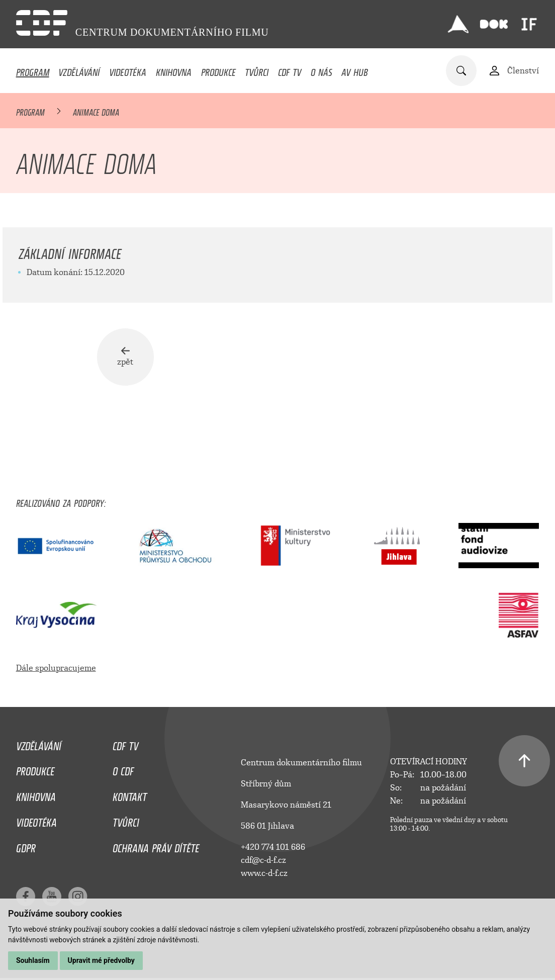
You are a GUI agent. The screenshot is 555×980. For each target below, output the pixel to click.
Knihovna (174, 70)
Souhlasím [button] (33, 960)
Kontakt (130, 797)
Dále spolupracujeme (56, 671)
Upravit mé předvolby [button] (101, 960)
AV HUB (355, 70)
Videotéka (128, 70)
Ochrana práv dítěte (156, 848)
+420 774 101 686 (273, 849)
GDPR (26, 848)
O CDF (123, 771)
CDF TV (290, 70)
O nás (321, 70)
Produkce (218, 70)
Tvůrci (257, 70)
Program (33, 70)
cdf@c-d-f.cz (263, 862)
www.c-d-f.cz (264, 875)
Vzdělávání (79, 70)
